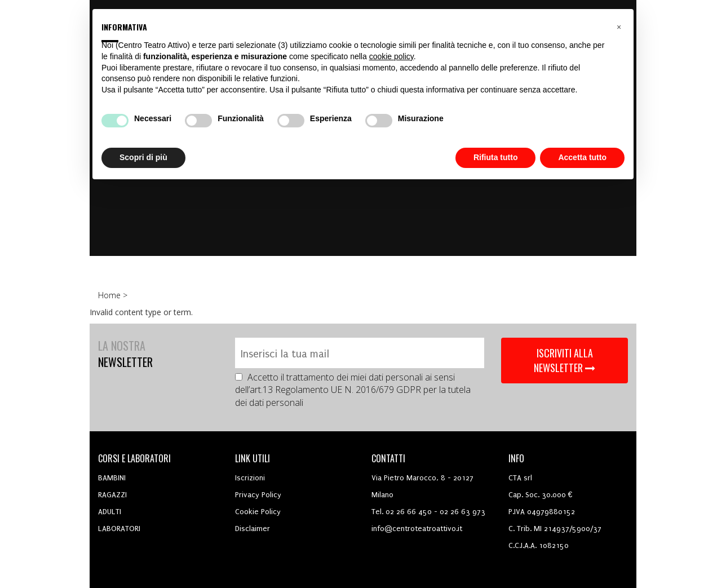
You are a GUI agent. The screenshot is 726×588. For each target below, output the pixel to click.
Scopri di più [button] (143, 157)
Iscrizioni (250, 478)
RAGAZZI (112, 495)
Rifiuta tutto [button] (496, 157)
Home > (114, 295)
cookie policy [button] (391, 56)
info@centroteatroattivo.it (417, 529)
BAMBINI (112, 478)
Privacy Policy (258, 495)
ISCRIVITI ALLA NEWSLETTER (565, 360)
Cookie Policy (258, 512)
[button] (619, 27)
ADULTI (110, 512)
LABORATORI (119, 529)
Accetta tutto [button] (582, 157)
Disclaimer (253, 529)
